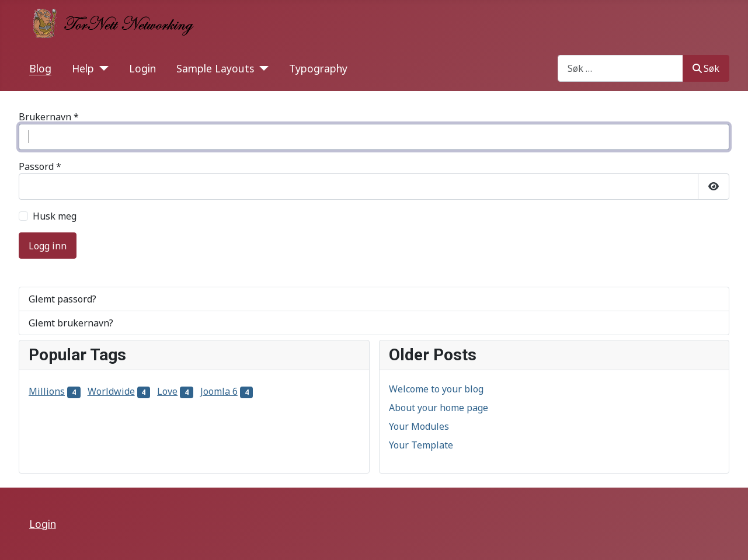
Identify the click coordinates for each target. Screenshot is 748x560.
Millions (47, 391)
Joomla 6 (219, 391)
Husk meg (55, 216)
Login (142, 68)
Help (83, 68)
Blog (40, 68)
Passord (40, 166)
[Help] (101, 68)
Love (167, 391)
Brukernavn (49, 117)
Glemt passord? (62, 299)
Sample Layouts (215, 68)
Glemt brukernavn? (71, 323)
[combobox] (620, 68)
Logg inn (48, 246)
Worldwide (111, 391)
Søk (706, 68)
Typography (318, 68)
